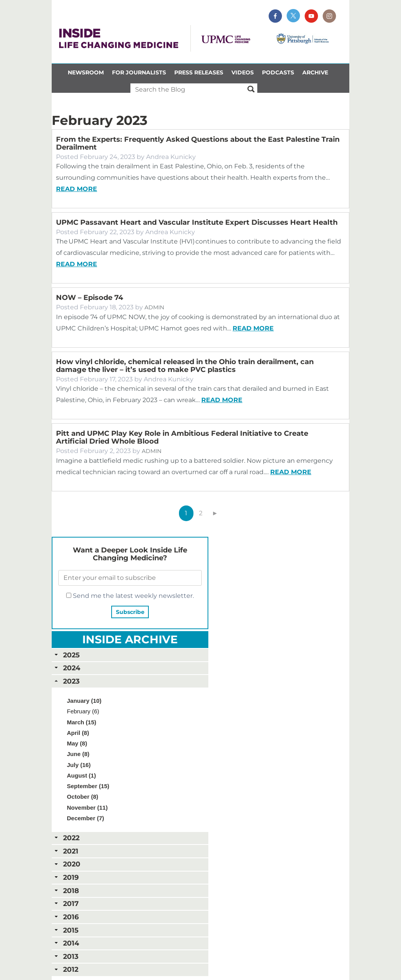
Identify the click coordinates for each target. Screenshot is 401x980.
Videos (243, 72)
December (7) (86, 818)
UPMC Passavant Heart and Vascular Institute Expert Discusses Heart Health (197, 222)
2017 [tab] (66, 903)
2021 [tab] (66, 851)
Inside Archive (130, 639)
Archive (315, 72)
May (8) (77, 743)
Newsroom (86, 72)
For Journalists (139, 72)
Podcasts (278, 72)
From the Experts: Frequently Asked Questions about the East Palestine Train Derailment (198, 143)
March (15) (82, 722)
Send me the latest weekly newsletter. (130, 596)
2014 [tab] (66, 943)
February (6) (83, 711)
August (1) (81, 775)
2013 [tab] (66, 956)
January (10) (84, 701)
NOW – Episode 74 (89, 298)
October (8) (83, 797)
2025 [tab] (66, 655)
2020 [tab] (67, 864)
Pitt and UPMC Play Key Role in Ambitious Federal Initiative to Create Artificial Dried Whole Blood (182, 437)
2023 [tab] (66, 681)
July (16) (79, 765)
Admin (154, 307)
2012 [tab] (66, 969)
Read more (77, 189)
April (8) (78, 733)
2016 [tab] (66, 917)
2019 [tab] (66, 877)
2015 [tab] (66, 930)
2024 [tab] (67, 668)
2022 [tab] (66, 838)
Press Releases (199, 72)
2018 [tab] (66, 891)
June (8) (78, 754)
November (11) (87, 808)
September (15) (88, 786)
